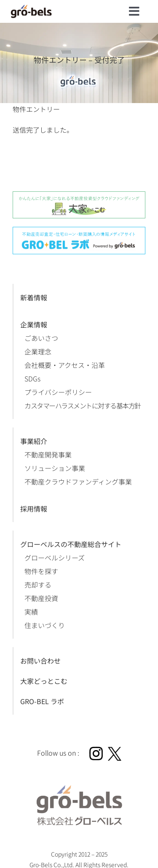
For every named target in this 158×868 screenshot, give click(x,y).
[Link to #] (134, 11)
